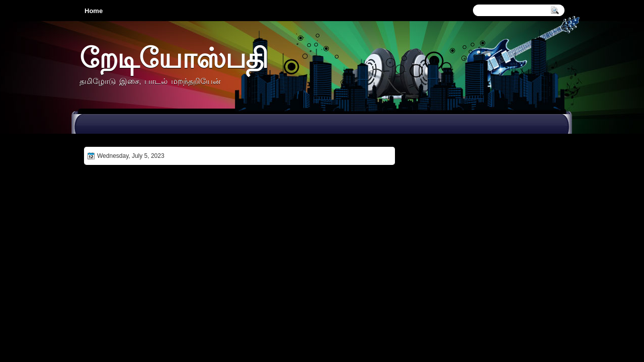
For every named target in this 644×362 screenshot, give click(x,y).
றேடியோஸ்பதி (174, 58)
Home (94, 11)
